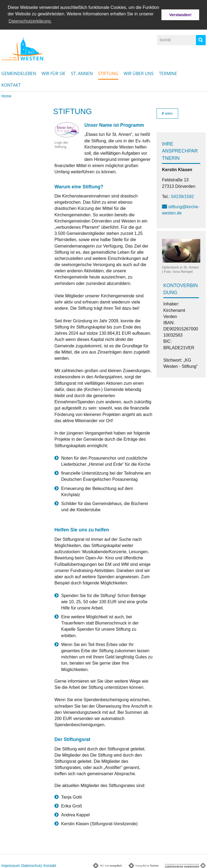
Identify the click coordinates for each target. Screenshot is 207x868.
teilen (167, 113)
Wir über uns (139, 73)
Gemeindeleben (19, 73)
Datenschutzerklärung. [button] (30, 21)
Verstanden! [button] (180, 15)
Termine (168, 73)
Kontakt (11, 84)
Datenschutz (32, 865)
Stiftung (108, 73)
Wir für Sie (54, 73)
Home (6, 95)
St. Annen (82, 73)
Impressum (11, 865)
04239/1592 (183, 196)
